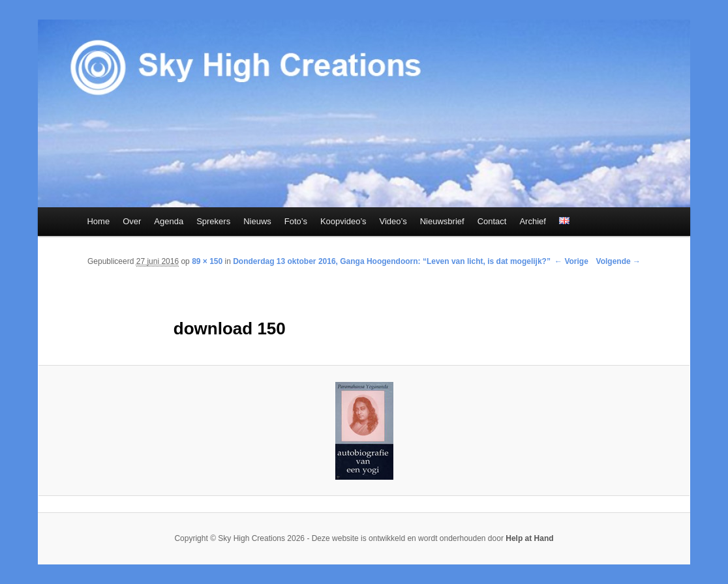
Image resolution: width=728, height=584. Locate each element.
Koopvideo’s (343, 221)
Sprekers (213, 221)
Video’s (393, 221)
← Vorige (571, 261)
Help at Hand (529, 538)
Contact (492, 221)
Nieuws (257, 221)
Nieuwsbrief (442, 221)
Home (98, 221)
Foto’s (296, 221)
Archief (532, 221)
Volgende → (618, 261)
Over (132, 221)
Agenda (169, 221)
